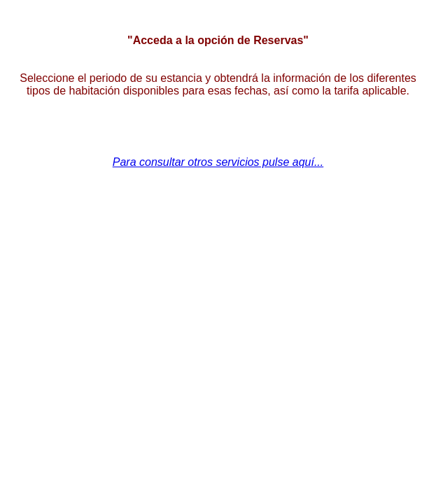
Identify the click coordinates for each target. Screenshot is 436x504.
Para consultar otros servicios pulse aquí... (218, 162)
